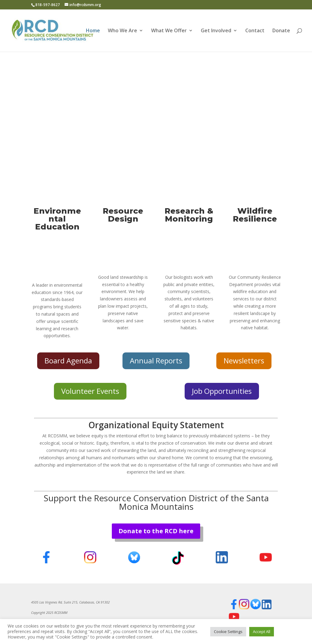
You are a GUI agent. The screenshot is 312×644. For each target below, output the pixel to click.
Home (93, 31)
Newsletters (244, 360)
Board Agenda (68, 360)
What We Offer (169, 31)
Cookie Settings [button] (228, 632)
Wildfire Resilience (255, 215)
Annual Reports (156, 360)
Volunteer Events (90, 391)
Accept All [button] (262, 632)
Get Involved (216, 31)
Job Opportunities (222, 391)
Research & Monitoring (189, 215)
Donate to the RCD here (156, 531)
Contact (255, 31)
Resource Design (123, 215)
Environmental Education (57, 219)
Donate (281, 31)
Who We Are (122, 31)
